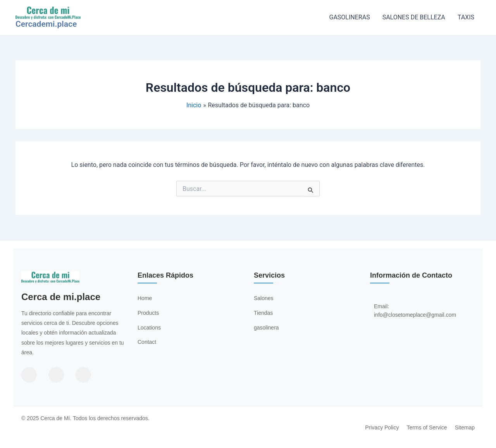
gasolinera (266, 328)
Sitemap (465, 427)
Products (148, 313)
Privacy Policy (382, 427)
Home (145, 298)
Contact (147, 342)
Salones (264, 298)
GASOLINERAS (350, 17)
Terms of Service (427, 427)
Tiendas (263, 313)
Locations (149, 328)
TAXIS (466, 17)
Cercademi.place (46, 24)
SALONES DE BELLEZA (414, 17)
